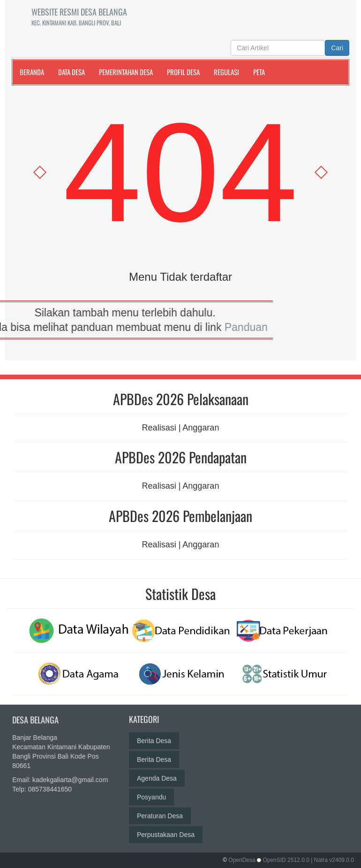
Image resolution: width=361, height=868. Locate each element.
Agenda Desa (157, 772)
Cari (337, 48)
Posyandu (151, 791)
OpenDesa (242, 860)
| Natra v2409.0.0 (332, 860)
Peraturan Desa (160, 810)
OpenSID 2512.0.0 (286, 860)
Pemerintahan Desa (126, 72)
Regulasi (226, 72)
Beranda (32, 72)
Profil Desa (183, 72)
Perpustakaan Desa (166, 829)
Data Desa (71, 72)
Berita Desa (154, 735)
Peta (259, 72)
